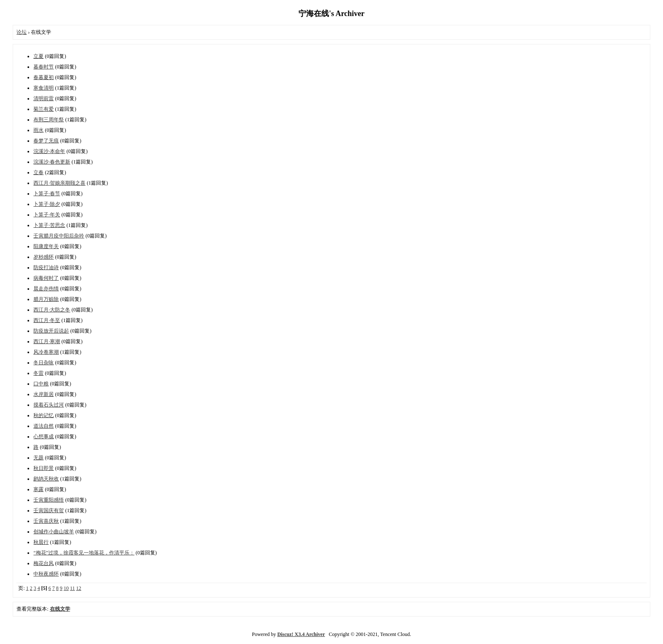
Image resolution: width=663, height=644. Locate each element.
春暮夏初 (44, 77)
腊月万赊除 (46, 299)
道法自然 (44, 426)
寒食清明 (44, 88)
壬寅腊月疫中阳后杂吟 (59, 236)
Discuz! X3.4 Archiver (301, 634)
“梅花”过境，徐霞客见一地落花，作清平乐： (84, 553)
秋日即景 (44, 468)
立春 (38, 172)
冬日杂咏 (44, 363)
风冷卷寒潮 (46, 352)
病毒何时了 (46, 278)
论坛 (22, 32)
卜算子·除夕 (47, 204)
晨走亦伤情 (46, 289)
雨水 (38, 130)
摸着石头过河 (49, 405)
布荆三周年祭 (49, 120)
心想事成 (44, 437)
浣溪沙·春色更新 (52, 162)
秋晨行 (41, 542)
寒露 (38, 489)
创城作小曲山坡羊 (54, 532)
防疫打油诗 (46, 267)
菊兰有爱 (44, 109)
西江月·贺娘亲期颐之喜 (59, 183)
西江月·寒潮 (47, 341)
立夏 (38, 56)
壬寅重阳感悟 (49, 500)
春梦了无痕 (46, 141)
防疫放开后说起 (51, 331)
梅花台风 (44, 563)
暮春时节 (44, 67)
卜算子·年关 (47, 215)
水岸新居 (44, 394)
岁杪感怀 (44, 257)
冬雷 (38, 373)
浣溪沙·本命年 (49, 151)
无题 (38, 458)
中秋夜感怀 (46, 574)
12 (79, 588)
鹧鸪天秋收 (46, 479)
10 (66, 588)
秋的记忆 (44, 415)
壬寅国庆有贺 (49, 510)
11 (73, 588)
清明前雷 (44, 98)
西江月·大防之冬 (52, 310)
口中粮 (41, 384)
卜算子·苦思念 (49, 225)
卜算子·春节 (47, 194)
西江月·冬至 (47, 320)
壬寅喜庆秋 (46, 521)
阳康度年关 (46, 246)
